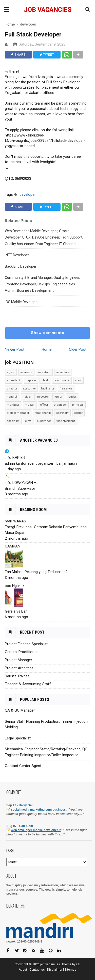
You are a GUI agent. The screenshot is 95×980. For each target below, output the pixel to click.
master (30, 405)
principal (78, 405)
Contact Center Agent (23, 766)
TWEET (47, 55)
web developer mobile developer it (36, 830)
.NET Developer (17, 255)
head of (12, 397)
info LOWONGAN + (21, 483)
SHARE (18, 55)
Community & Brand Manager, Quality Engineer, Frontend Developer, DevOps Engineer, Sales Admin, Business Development (42, 284)
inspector (43, 397)
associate (63, 372)
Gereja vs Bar (16, 611)
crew (78, 380)
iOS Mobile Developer (22, 302)
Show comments (48, 333)
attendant (14, 380)
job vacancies (48, 10)
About (23, 970)
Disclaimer (55, 970)
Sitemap (70, 970)
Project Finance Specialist (26, 644)
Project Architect (19, 668)
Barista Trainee (17, 676)
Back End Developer (21, 266)
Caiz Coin (26, 826)
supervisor (44, 421)
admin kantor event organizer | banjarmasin (41, 463)
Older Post (78, 349)
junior (58, 397)
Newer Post (15, 349)
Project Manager (18, 660)
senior (78, 413)
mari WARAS (15, 521)
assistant (44, 372)
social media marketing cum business (38, 810)
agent (11, 372)
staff (28, 421)
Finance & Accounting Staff (28, 684)
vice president (66, 421)
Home (47, 349)
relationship (43, 413)
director (12, 388)
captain (31, 380)
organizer (60, 405)
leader (72, 397)
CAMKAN (13, 546)
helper (27, 397)
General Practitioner (21, 652)
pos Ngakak (15, 586)
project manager (18, 413)
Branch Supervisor (20, 488)
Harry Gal (26, 805)
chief (45, 380)
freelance (66, 388)
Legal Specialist (18, 738)
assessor (26, 372)
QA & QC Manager (20, 710)
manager (13, 405)
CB (78, 964)
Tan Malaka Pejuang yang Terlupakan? (36, 572)
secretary (62, 413)
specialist (13, 421)
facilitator (48, 388)
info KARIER (15, 458)
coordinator (62, 380)
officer (44, 405)
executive (29, 388)
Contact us (37, 970)
